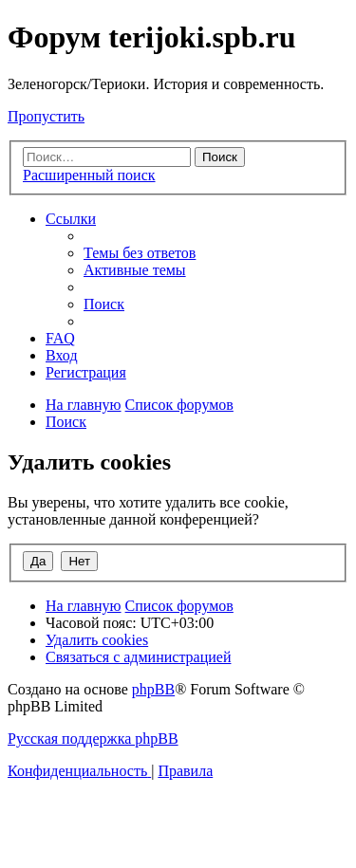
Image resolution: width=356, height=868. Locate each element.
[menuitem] (140, 253)
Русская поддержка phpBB (93, 739)
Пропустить (46, 116)
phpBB (153, 689)
